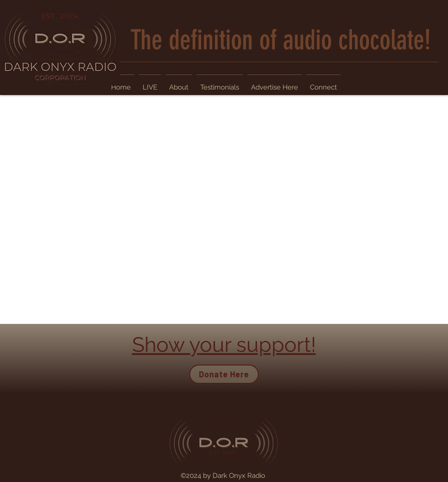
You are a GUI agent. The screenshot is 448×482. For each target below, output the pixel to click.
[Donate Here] (224, 374)
